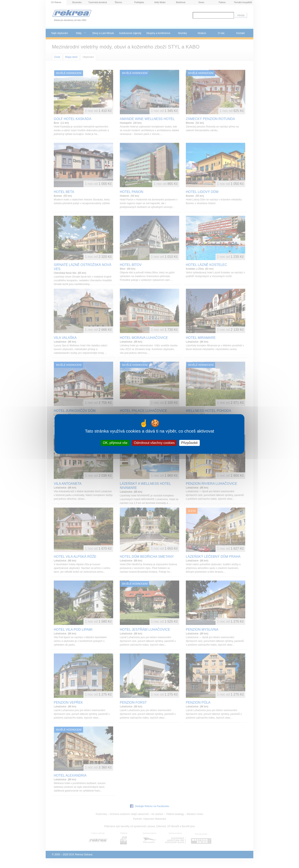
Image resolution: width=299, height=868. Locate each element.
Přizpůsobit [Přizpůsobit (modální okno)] (189, 443)
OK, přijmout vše (115, 443)
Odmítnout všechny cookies (154, 443)
